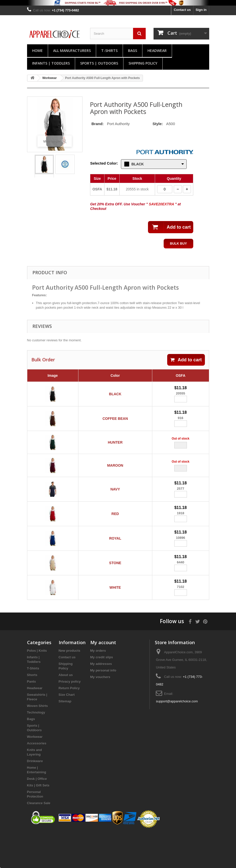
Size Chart (67, 730)
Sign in (201, 10)
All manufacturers (72, 51)
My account (103, 677)
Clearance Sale (39, 838)
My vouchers (100, 712)
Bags (133, 51)
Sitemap (65, 736)
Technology (36, 747)
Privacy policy (70, 716)
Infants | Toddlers (51, 63)
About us (66, 710)
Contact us (182, 10)
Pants (31, 716)
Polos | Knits (37, 686)
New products (70, 686)
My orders (98, 686)
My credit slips (102, 692)
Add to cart (186, 360)
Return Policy (69, 723)
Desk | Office (37, 814)
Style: (158, 124)
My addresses (101, 699)
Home (37, 51)
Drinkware (35, 796)
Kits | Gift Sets (38, 820)
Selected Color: (104, 163)
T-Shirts (109, 51)
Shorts (32, 710)
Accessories (37, 778)
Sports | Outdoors (99, 63)
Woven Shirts (38, 741)
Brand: (97, 124)
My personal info (103, 705)
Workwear (35, 772)
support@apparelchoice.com (177, 736)
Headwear (157, 51)
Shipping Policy (143, 63)
